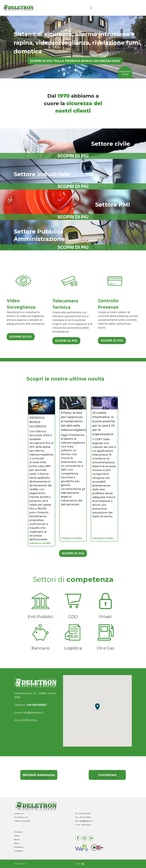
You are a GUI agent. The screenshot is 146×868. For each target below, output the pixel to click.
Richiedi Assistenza (39, 775)
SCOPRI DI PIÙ (21, 337)
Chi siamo (18, 832)
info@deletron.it (33, 713)
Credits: (80, 864)
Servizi (17, 839)
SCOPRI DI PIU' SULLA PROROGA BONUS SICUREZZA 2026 (75, 61)
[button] (97, 707)
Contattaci (107, 775)
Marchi (17, 836)
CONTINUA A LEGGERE (40, 543)
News (16, 843)
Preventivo (19, 847)
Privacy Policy (20, 864)
